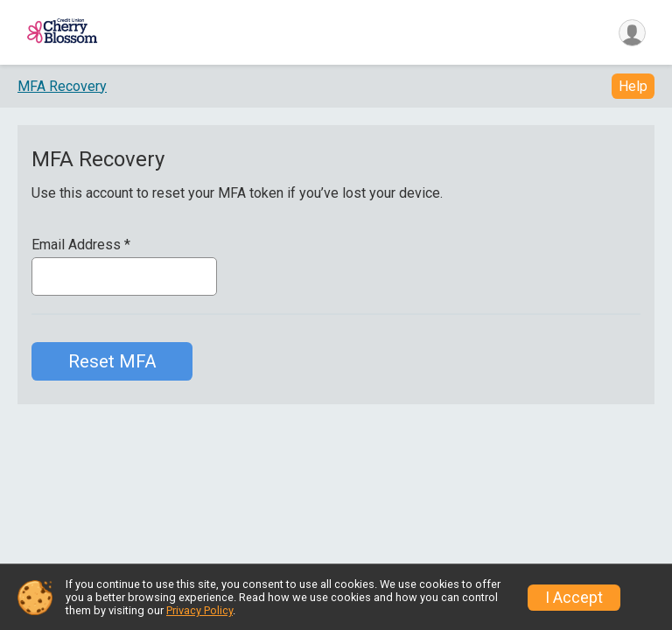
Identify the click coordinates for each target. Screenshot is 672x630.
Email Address (81, 248)
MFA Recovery (62, 88)
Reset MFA (112, 364)
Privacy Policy (199, 610)
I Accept (574, 598)
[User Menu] (630, 34)
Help (633, 89)
